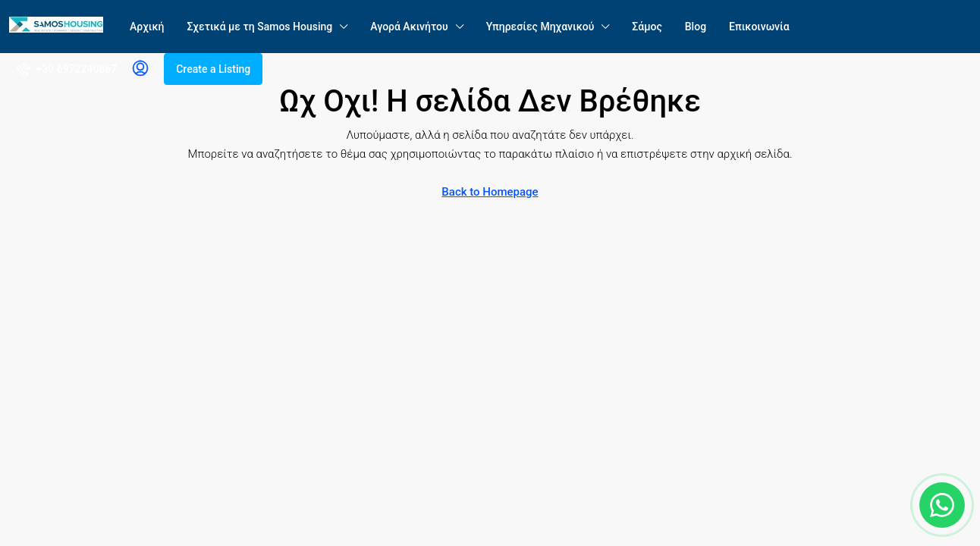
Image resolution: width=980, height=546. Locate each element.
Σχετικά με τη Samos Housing (259, 27)
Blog (696, 27)
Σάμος (647, 27)
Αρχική (147, 27)
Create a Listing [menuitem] (213, 69)
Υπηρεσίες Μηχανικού (540, 27)
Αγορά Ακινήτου (409, 27)
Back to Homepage (490, 192)
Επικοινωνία (759, 27)
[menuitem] (67, 69)
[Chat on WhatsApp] (942, 505)
